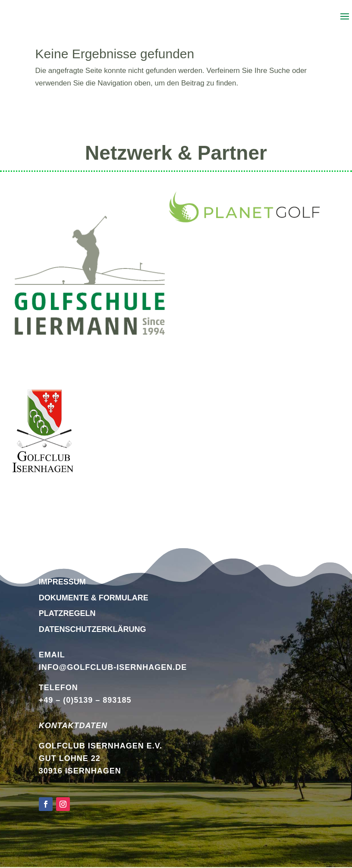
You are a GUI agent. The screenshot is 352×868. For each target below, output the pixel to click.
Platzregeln (67, 613)
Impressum (62, 582)
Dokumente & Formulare (94, 598)
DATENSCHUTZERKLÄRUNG (93, 629)
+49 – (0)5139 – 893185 (85, 700)
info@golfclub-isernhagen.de (113, 667)
